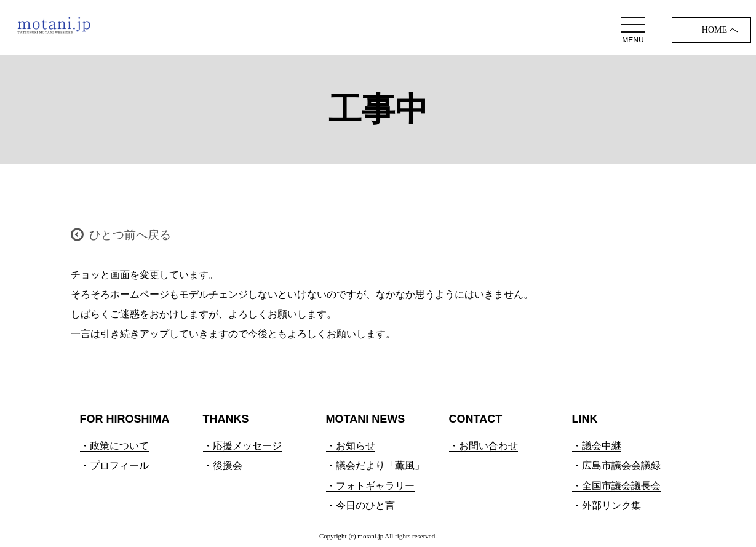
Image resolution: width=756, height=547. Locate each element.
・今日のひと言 (360, 505)
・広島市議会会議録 (616, 465)
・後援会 (223, 465)
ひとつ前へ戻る (130, 235)
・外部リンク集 (607, 505)
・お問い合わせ (483, 446)
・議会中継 (597, 446)
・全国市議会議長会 (616, 486)
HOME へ (720, 30)
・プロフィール (114, 465)
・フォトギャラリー (370, 486)
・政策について (114, 446)
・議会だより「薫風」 (375, 465)
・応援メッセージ (242, 446)
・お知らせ (351, 446)
